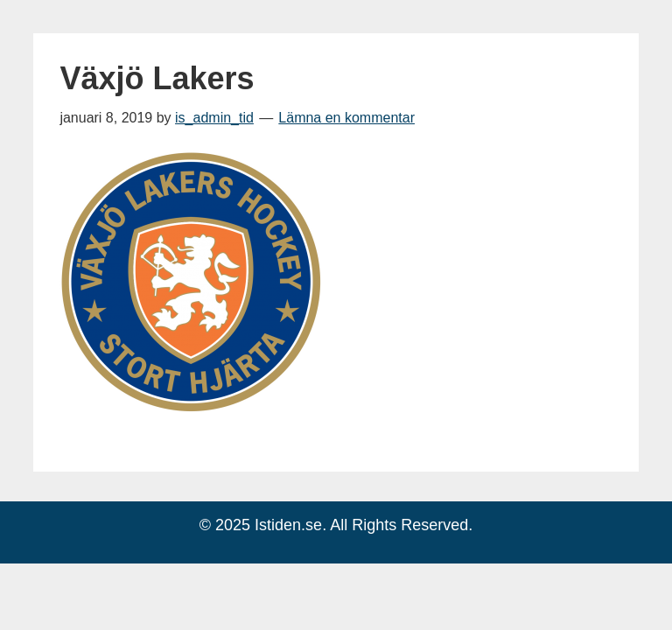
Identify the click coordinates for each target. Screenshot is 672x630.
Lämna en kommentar (346, 118)
